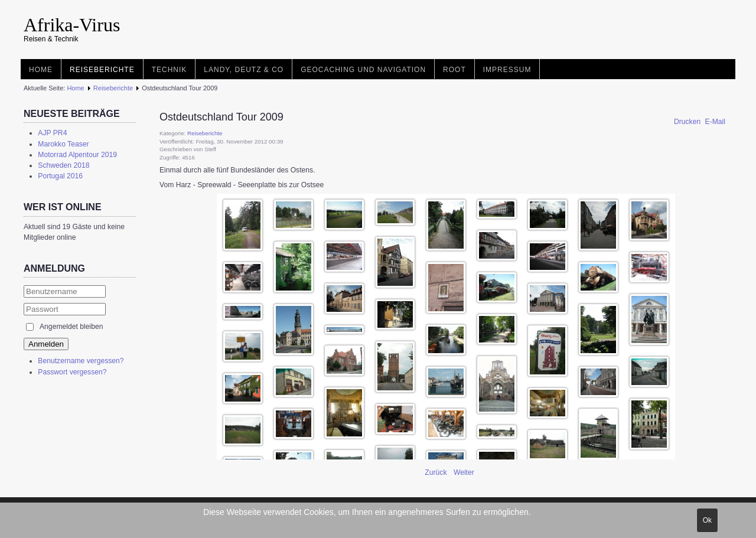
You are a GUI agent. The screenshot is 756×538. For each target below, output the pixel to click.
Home (41, 70)
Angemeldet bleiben (71, 327)
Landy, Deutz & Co (244, 70)
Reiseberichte (102, 70)
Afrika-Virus (72, 25)
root (454, 70)
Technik (170, 70)
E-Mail (715, 122)
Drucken (688, 122)
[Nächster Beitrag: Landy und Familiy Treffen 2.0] (464, 472)
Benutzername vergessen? (81, 361)
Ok (707, 520)
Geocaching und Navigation (363, 70)
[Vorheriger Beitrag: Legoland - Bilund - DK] (437, 472)
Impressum (507, 70)
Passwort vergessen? (72, 372)
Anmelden (46, 344)
